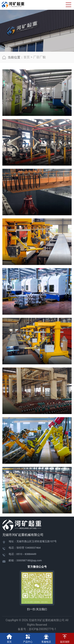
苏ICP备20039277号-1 (44, 629)
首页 (27, 57)
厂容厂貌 (39, 57)
